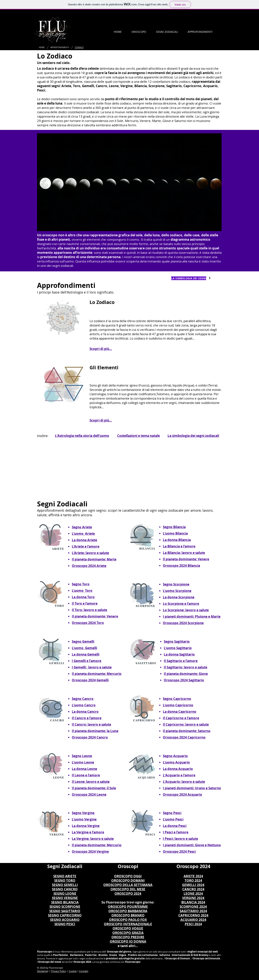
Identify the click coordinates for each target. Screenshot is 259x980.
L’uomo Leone (83, 762)
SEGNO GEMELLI (65, 885)
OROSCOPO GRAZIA (128, 933)
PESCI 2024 (193, 924)
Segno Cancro (83, 699)
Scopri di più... (101, 349)
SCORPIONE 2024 (193, 907)
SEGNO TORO (65, 880)
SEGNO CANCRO (65, 889)
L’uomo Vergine (84, 819)
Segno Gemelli (83, 641)
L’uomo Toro (82, 591)
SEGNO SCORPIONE (65, 907)
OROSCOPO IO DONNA (128, 941)
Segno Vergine (83, 813)
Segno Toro (81, 584)
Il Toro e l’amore (85, 603)
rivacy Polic (59, 971)
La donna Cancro (85, 712)
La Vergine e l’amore (88, 832)
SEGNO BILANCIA (65, 902)
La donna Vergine (86, 826)
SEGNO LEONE (65, 894)
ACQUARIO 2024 (193, 920)
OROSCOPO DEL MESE (128, 889)
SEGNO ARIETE (65, 876)
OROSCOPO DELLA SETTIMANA (128, 885)
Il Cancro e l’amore (87, 718)
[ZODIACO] (79, 47)
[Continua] (210, 278)
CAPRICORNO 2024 (193, 915)
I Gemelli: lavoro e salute (92, 667)
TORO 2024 (193, 880)
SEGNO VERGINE (65, 898)
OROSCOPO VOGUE (128, 928)
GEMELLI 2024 (193, 885)
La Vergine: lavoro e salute (93, 839)
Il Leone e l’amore (86, 775)
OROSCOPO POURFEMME (128, 907)
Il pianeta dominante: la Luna (95, 731)
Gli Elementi (104, 367)
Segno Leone (82, 756)
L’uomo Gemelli (84, 648)
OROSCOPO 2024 (128, 894)
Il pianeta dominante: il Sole (94, 788)
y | (67, 971)
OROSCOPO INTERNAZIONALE (128, 924)
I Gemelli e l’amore (87, 661)
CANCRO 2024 (193, 889)
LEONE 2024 (193, 894)
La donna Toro (83, 597)
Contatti (84, 971)
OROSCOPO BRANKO (128, 915)
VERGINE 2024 (193, 898)
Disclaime (42, 971)
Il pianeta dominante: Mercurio (97, 674)
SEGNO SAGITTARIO (65, 911)
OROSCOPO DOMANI (128, 880)
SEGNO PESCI (65, 924)
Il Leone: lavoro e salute (91, 782)
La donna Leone (84, 769)
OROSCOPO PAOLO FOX (128, 920)
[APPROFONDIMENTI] (60, 47)
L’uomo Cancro (84, 705)
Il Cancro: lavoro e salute (91, 724)
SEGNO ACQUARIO (65, 920)
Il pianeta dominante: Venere (95, 616)
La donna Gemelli (86, 654)
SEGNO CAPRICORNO (65, 915)
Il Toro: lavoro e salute (89, 610)
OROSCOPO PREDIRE (128, 937)
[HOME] (42, 47)
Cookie (73, 971)
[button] (139, 32)
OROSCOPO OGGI (128, 876)
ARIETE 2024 (193, 876)
